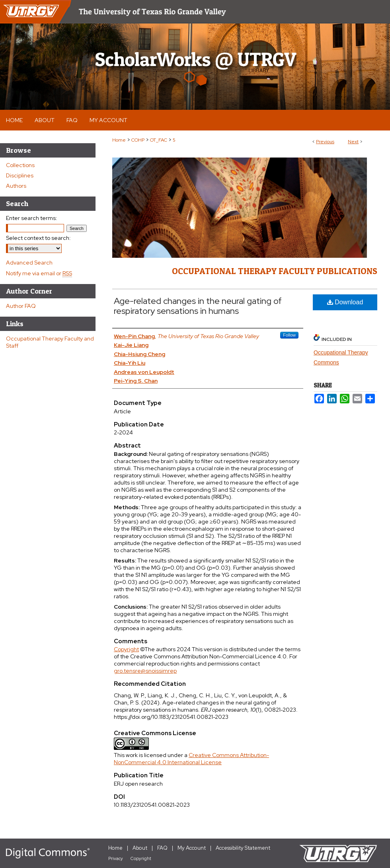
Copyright (126, 649)
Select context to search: (38, 238)
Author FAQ (21, 306)
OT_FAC (159, 140)
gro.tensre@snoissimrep (145, 671)
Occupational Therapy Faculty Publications (275, 271)
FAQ (162, 848)
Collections (20, 165)
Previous (325, 142)
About (140, 848)
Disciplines (20, 175)
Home (119, 140)
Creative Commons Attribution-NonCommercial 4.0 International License (191, 759)
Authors (16, 186)
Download (345, 302)
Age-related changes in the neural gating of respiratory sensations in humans (198, 306)
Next (353, 142)
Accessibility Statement (243, 848)
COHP (138, 140)
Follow (289, 335)
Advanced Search (29, 263)
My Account (192, 848)
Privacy (116, 858)
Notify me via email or (39, 273)
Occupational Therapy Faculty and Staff (50, 342)
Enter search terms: (32, 218)
